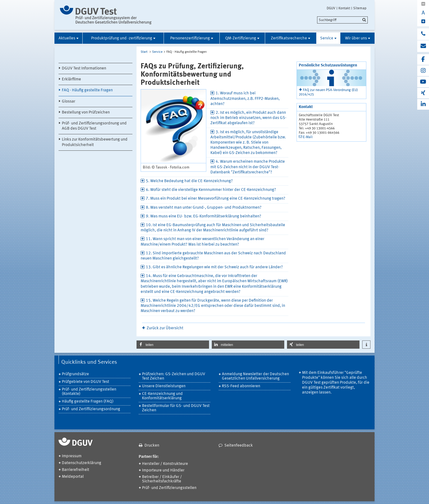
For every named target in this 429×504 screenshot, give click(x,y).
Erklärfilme (71, 79)
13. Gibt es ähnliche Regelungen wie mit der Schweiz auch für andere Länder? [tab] (214, 267)
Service (327, 38)
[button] (173, 345)
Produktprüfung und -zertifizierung (122, 38)
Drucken (152, 446)
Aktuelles (67, 38)
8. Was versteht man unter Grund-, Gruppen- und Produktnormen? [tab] (204, 208)
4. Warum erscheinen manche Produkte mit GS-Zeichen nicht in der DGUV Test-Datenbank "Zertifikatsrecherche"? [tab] (248, 167)
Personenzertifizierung (190, 38)
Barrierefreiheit (76, 470)
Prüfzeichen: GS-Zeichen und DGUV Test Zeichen (174, 376)
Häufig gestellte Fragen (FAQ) (88, 402)
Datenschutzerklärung (82, 463)
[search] (342, 20)
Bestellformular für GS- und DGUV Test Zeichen (176, 408)
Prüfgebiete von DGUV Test (85, 382)
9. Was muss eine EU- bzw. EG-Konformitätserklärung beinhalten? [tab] (204, 216)
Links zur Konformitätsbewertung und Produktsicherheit (95, 142)
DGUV (331, 8)
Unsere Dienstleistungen (164, 386)
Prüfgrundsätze (75, 374)
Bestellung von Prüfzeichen (86, 113)
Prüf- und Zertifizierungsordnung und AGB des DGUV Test (94, 126)
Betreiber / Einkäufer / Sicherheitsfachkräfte (162, 479)
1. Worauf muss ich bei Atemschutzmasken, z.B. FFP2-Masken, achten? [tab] (245, 99)
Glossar (69, 102)
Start (144, 52)
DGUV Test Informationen (84, 69)
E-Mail (308, 137)
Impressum (72, 456)
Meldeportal (73, 477)
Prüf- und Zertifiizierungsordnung (91, 409)
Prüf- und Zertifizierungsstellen (169, 488)
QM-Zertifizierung (241, 38)
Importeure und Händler (163, 471)
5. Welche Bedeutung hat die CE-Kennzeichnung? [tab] (189, 181)
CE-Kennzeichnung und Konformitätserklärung (162, 396)
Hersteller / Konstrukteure (165, 464)
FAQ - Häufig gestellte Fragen (87, 90)
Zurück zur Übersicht (165, 328)
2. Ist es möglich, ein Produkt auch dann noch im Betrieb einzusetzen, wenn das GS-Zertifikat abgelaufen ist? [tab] (248, 118)
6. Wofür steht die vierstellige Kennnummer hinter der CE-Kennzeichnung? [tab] (211, 190)
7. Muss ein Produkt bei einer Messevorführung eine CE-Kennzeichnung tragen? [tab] (216, 199)
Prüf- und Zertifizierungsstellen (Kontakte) (89, 392)
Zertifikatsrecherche (289, 38)
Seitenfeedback (239, 446)
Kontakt (344, 8)
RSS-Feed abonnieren (241, 386)
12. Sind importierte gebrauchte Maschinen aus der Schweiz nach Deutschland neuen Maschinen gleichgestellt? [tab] (213, 256)
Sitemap (360, 8)
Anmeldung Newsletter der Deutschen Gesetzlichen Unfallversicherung (255, 376)
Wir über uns (356, 38)
